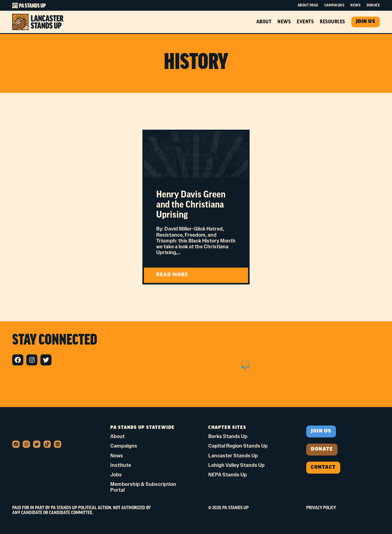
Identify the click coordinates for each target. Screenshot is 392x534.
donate (322, 449)
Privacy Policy (321, 508)
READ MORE (189, 277)
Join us (321, 431)
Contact (323, 467)
